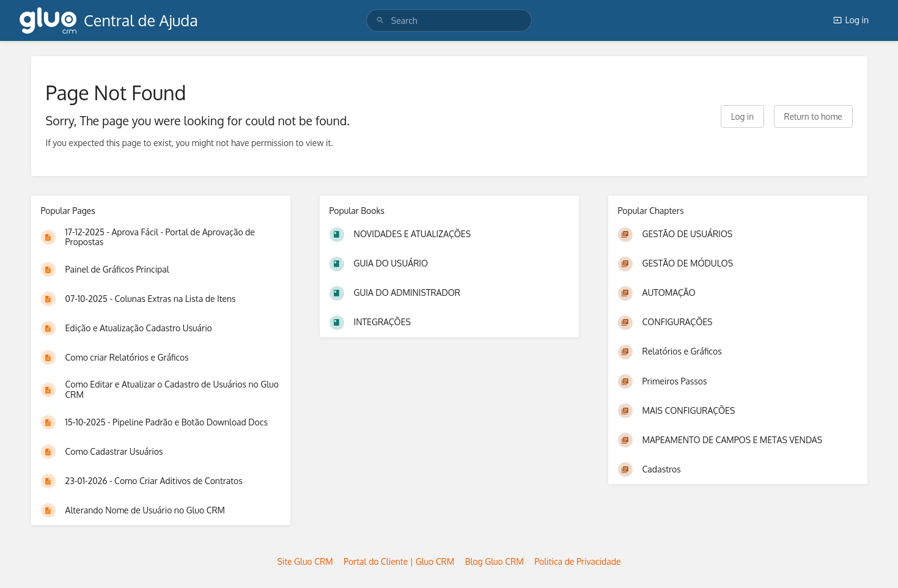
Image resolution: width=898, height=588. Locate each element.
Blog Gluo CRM (495, 561)
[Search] (380, 20)
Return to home (813, 116)
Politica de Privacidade (577, 561)
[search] (449, 20)
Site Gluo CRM (305, 561)
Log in (851, 20)
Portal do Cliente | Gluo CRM (399, 561)
